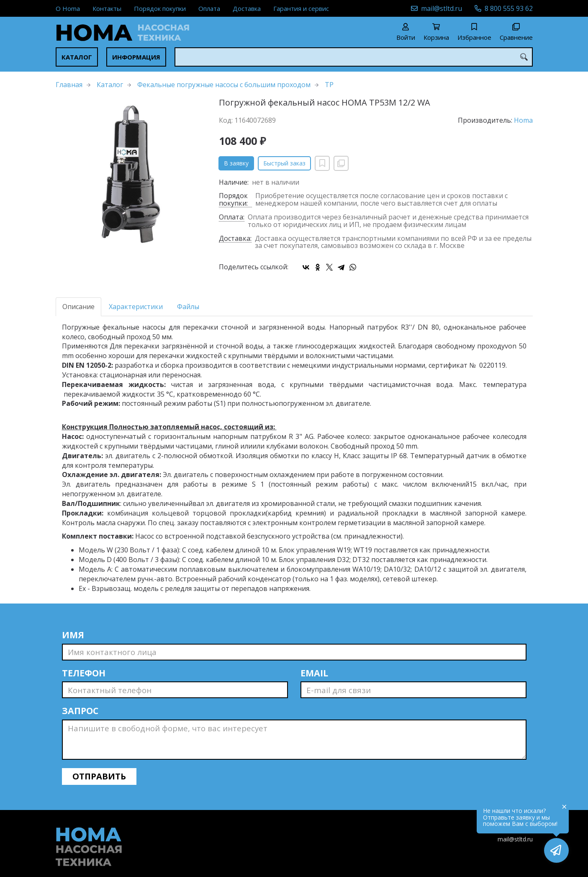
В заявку (236, 163)
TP (329, 85)
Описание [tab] (78, 307)
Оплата (209, 8)
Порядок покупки (160, 8)
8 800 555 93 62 (509, 8)
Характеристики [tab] (136, 307)
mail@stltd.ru (442, 8)
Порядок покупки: (233, 200)
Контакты (107, 8)
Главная (69, 85)
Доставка (247, 8)
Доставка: (235, 239)
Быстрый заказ (284, 163)
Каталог (77, 57)
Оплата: (232, 218)
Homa (523, 120)
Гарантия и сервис (301, 8)
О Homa (68, 8)
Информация (136, 57)
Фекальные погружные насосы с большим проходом (224, 85)
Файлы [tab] (188, 307)
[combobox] (354, 57)
